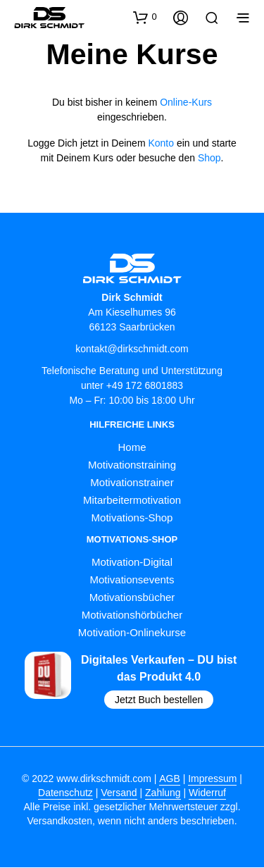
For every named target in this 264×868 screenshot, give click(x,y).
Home (132, 447)
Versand (119, 794)
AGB (170, 780)
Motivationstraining (132, 465)
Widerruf (207, 794)
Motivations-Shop (132, 517)
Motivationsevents (132, 580)
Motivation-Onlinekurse (132, 633)
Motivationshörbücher (132, 615)
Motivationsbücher (132, 598)
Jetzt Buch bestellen (159, 700)
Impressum (212, 780)
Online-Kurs (186, 102)
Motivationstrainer (132, 482)
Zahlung (163, 794)
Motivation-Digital (132, 563)
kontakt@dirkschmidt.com (132, 349)
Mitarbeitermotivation (132, 500)
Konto (161, 143)
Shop (209, 158)
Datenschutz (65, 794)
